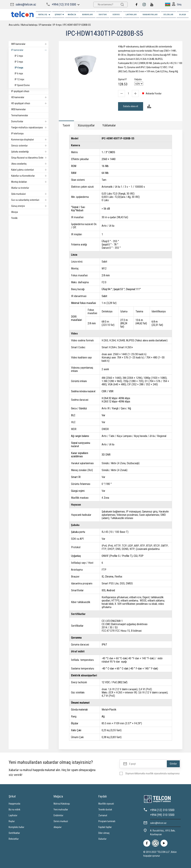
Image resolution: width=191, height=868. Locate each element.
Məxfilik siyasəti (106, 804)
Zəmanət (103, 815)
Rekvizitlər (14, 839)
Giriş (177, 5)
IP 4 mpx (57, 25)
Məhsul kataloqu (29, 25)
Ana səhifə (14, 25)
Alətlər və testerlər (20, 188)
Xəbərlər (102, 839)
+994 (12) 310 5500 (64, 4)
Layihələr (131, 15)
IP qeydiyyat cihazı (20, 91)
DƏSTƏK (103, 15)
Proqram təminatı (107, 821)
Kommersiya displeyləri (30, 140)
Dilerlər (168, 15)
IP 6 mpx (19, 73)
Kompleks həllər (16, 827)
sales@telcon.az (26, 4)
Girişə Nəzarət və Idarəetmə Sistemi (30, 158)
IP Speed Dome (22, 85)
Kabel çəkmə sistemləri (30, 170)
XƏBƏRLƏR (87, 15)
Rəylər (12, 821)
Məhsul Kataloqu (62, 804)
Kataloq (45, 15)
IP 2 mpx (19, 56)
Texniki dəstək (105, 810)
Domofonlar (30, 121)
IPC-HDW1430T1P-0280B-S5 (77, 25)
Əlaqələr (58, 827)
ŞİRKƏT (60, 15)
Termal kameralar (20, 115)
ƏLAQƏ (183, 15)
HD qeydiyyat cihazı (30, 103)
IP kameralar (45, 25)
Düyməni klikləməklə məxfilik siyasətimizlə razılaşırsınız (153, 773)
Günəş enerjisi (30, 206)
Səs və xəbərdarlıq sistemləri (30, 200)
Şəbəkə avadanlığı (30, 152)
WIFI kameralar (30, 44)
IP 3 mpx (19, 62)
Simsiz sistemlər (30, 146)
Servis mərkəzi (61, 821)
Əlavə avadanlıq (30, 164)
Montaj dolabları (30, 182)
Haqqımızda (14, 804)
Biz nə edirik (14, 810)
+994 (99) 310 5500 (162, 815)
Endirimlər (58, 815)
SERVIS (116, 15)
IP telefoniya (17, 134)
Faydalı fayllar (105, 827)
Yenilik (14, 218)
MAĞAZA (72, 15)
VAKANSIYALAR (150, 15)
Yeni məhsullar (61, 810)
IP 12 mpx (19, 79)
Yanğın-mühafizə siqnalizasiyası (30, 127)
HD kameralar (30, 97)
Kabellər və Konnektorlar (30, 176)
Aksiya (15, 212)
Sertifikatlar (14, 833)
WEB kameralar (18, 109)
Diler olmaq (104, 833)
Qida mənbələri (30, 194)
